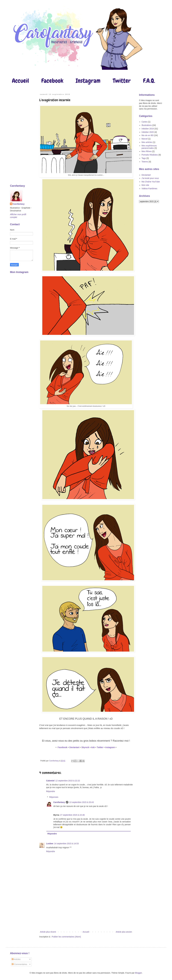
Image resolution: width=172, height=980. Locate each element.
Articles (16, 959)
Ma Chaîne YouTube (151, 182)
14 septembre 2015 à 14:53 (66, 844)
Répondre (51, 791)
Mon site (145, 185)
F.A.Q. (149, 81)
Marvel (145, 139)
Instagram (88, 81)
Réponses (54, 797)
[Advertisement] (86, 912)
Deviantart (75, 747)
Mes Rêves (147, 151)
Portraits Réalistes (150, 155)
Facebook (52, 81)
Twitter (122, 81)
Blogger (138, 973)
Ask (93, 747)
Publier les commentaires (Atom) (66, 937)
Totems (145, 162)
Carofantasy (59, 802)
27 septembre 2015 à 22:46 (72, 815)
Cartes (145, 122)
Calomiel (50, 781)
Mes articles (147, 142)
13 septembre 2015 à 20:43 (81, 802)
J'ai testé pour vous (150, 178)
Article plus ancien (124, 932)
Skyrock (85, 747)
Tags (144, 158)
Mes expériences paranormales (149, 147)
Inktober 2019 (148, 129)
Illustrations (147, 125)
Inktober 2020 (148, 132)
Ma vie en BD (148, 135)
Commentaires (19, 964)
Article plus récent (48, 932)
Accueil (20, 81)
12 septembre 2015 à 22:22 (68, 781)
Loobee (50, 844)
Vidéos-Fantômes (149, 189)
